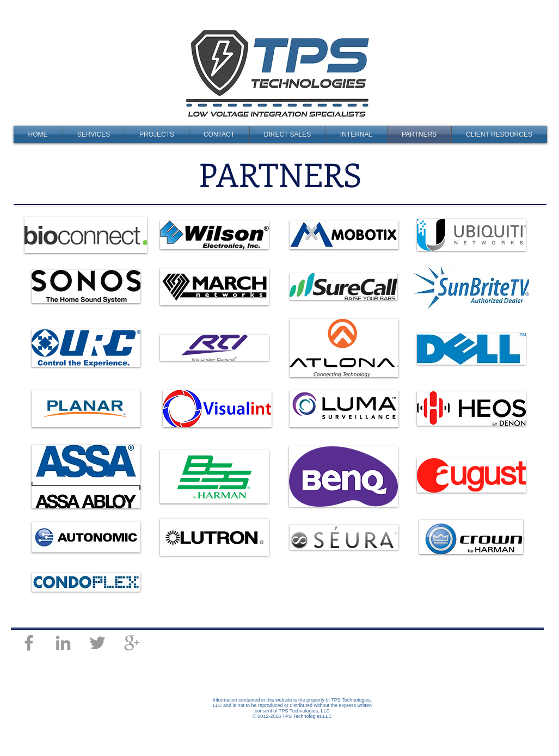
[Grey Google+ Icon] (132, 643)
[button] (157, 134)
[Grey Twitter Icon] (97, 643)
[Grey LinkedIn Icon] (63, 643)
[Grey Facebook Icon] (29, 643)
